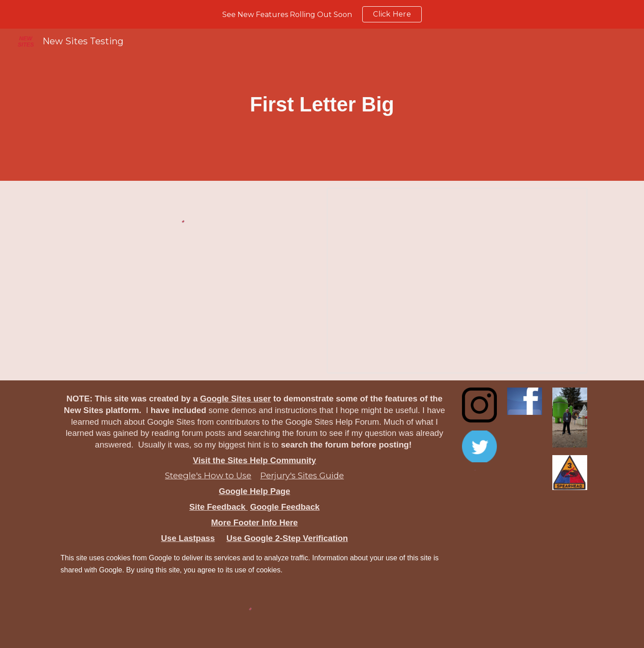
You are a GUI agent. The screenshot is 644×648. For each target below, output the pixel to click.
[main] (322, 105)
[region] (322, 14)
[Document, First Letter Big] (457, 281)
